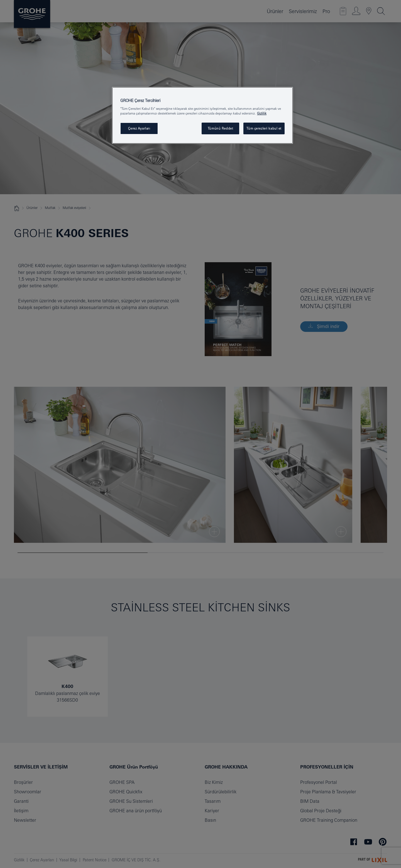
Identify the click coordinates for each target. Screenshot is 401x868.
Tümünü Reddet (220, 128)
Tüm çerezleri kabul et (264, 128)
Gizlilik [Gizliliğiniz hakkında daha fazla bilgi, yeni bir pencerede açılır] (262, 113)
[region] (202, 116)
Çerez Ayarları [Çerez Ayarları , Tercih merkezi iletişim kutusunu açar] (139, 128)
